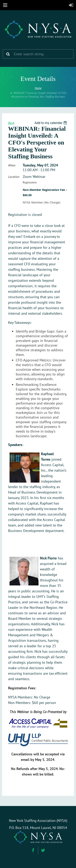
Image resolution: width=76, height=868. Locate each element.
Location (14, 177)
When (12, 165)
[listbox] (51, 123)
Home (38, 88)
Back (11, 123)
